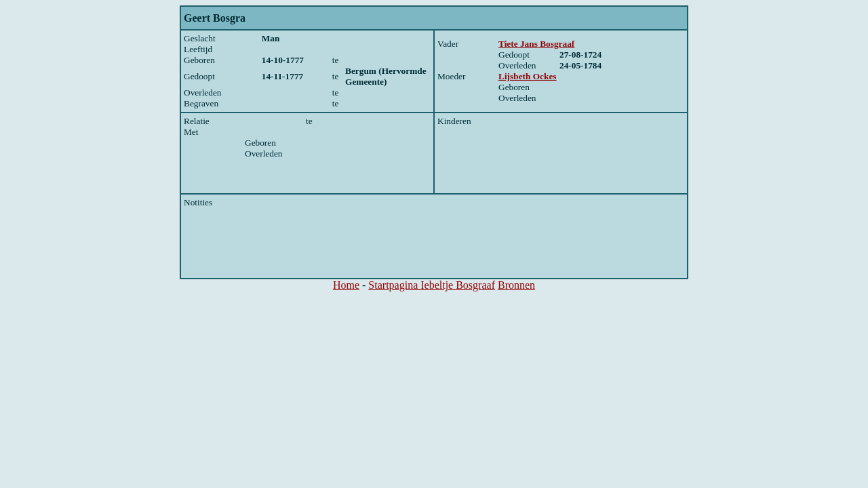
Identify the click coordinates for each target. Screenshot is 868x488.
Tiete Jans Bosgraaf (536, 44)
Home (346, 285)
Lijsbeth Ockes (528, 76)
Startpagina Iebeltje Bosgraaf (432, 285)
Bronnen (516, 285)
